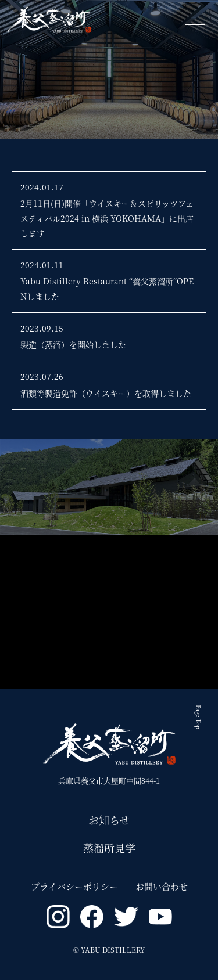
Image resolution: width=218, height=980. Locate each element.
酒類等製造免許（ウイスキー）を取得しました (106, 393)
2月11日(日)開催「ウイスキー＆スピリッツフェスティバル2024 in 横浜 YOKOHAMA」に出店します (107, 218)
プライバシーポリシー (74, 886)
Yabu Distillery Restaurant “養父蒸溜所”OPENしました (107, 288)
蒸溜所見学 (109, 848)
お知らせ (109, 820)
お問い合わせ (162, 886)
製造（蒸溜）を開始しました (73, 344)
